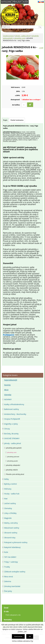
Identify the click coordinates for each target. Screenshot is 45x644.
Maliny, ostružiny (11, 523)
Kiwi (6, 499)
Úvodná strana (8, 36)
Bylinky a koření (10, 484)
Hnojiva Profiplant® (12, 419)
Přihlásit (17, 2)
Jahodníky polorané (13, 457)
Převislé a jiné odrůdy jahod (15, 474)
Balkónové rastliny (12, 409)
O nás (6, 611)
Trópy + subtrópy (11, 562)
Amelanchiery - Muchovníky (15, 414)
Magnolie (8, 518)
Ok (30, 636)
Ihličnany (8, 489)
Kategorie (6, 2)
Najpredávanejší (11, 380)
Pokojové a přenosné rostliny (16, 542)
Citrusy (7, 429)
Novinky (7, 385)
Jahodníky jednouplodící (14, 448)
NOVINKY (8, 399)
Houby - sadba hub (12, 494)
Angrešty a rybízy (11, 424)
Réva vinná (9, 577)
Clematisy (8, 508)
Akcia (6, 390)
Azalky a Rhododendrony (14, 404)
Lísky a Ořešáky (10, 513)
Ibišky (6, 479)
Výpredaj (8, 395)
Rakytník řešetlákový (12, 547)
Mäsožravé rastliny (12, 528)
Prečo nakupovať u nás (13, 615)
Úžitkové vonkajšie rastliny (15, 572)
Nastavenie (18, 636)
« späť (41, 48)
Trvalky (7, 567)
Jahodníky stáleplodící (13, 465)
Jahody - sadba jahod (23, 36)
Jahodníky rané (20, 38)
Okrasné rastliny (11, 533)
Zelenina (8, 581)
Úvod (6, 608)
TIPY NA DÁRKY (10, 557)
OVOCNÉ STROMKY (12, 438)
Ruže (6, 552)
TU (32, 641)
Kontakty (8, 620)
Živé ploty (8, 591)
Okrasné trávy (10, 538)
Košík (25, 2)
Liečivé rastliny (10, 503)
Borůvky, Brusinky (11, 434)
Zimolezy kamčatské (12, 586)
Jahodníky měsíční (12, 470)
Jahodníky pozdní (12, 461)
